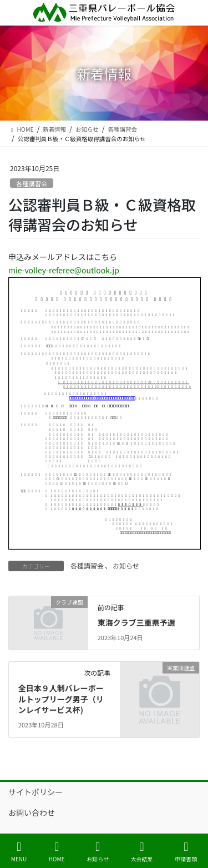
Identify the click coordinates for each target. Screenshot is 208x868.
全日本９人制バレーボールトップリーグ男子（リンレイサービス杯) (61, 699)
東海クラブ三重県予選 (136, 622)
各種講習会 (32, 183)
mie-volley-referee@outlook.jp (64, 270)
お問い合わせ (32, 812)
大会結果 (142, 852)
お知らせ (126, 565)
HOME (57, 852)
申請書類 (186, 852)
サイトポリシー (35, 792)
